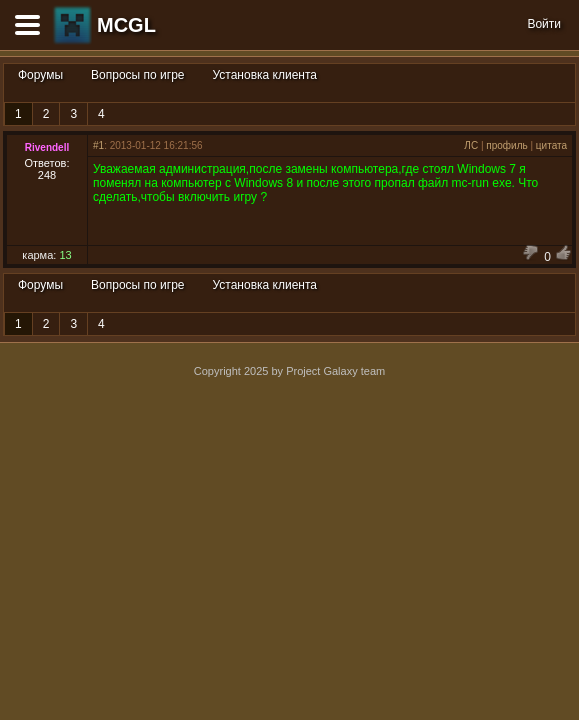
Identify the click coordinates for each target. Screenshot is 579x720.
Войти (544, 24)
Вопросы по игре (137, 75)
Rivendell (47, 147)
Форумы (40, 75)
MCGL (126, 25)
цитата (551, 145)
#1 (98, 145)
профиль (506, 145)
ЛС (471, 145)
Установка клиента (265, 75)
